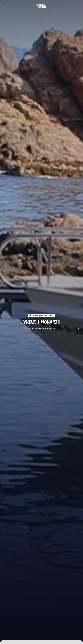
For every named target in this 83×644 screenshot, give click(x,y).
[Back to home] (41, 6)
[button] (4, 6)
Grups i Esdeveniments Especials (40, 328)
